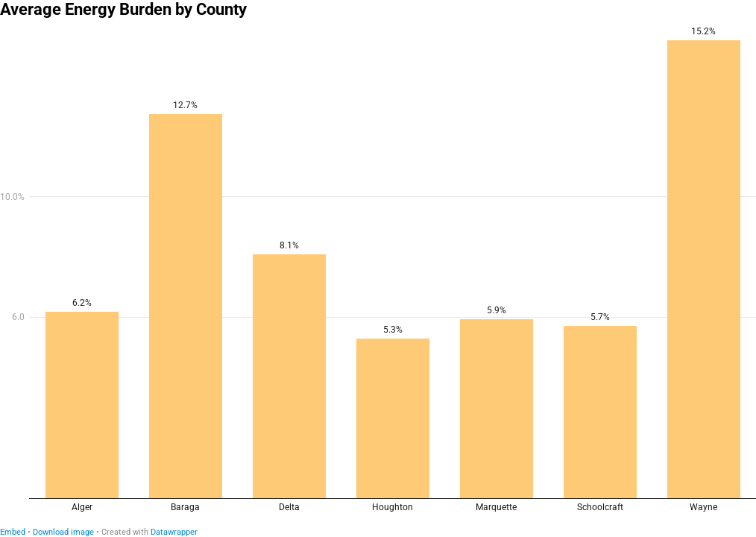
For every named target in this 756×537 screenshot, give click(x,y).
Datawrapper (174, 532)
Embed (13, 532)
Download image (63, 532)
